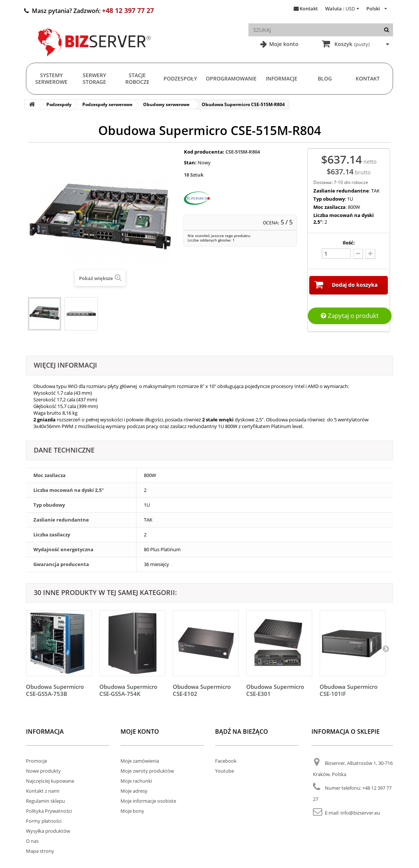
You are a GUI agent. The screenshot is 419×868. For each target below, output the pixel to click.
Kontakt (309, 9)
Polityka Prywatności (49, 811)
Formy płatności (44, 821)
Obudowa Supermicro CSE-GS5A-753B (55, 690)
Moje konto (283, 44)
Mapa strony (40, 851)
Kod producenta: (204, 152)
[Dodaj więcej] (370, 254)
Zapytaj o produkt (350, 315)
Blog (325, 78)
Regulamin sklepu (45, 801)
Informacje (282, 78)
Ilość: (349, 243)
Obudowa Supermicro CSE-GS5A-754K (128, 690)
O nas (32, 841)
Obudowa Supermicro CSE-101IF (349, 690)
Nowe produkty (43, 771)
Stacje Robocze (137, 78)
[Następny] (386, 648)
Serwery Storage (94, 78)
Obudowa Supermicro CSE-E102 (202, 690)
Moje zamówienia (140, 761)
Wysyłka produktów (48, 831)
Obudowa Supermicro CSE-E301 (275, 690)
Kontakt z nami (43, 791)
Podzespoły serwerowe (107, 104)
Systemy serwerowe (51, 78)
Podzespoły (180, 78)
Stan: (190, 162)
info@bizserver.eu (360, 813)
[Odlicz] (358, 254)
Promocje (37, 761)
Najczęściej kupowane (50, 781)
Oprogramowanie (231, 78)
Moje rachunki (136, 781)
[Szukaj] (387, 30)
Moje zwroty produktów (147, 771)
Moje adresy (134, 791)
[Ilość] (336, 254)
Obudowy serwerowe (166, 104)
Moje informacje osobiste (148, 801)
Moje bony (132, 811)
